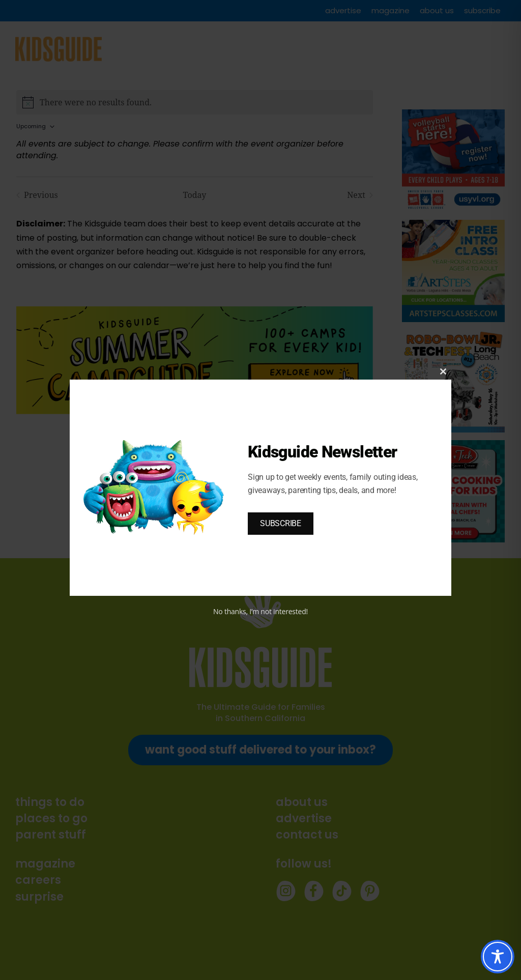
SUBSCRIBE (281, 523)
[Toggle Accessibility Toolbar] (498, 957)
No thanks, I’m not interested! (260, 611)
